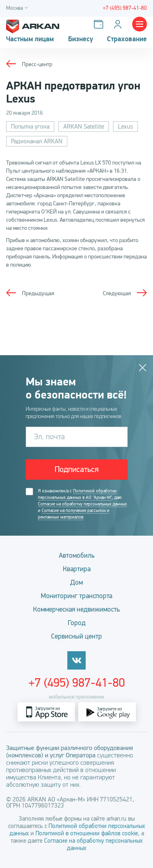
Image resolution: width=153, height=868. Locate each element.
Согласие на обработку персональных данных (82, 504)
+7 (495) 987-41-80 (77, 683)
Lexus (125, 127)
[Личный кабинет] (119, 24)
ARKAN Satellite (84, 127)
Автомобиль (77, 555)
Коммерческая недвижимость (76, 609)
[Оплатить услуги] (100, 24)
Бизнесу (81, 39)
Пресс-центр (37, 64)
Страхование (127, 39)
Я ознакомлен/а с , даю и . (82, 504)
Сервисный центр (76, 636)
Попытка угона (30, 127)
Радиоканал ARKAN (37, 141)
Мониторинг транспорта (76, 596)
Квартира (77, 569)
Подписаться (77, 469)
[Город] (18, 8)
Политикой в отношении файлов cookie (87, 833)
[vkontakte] (76, 660)
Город (77, 623)
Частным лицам (30, 39)
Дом (76, 582)
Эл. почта (49, 437)
